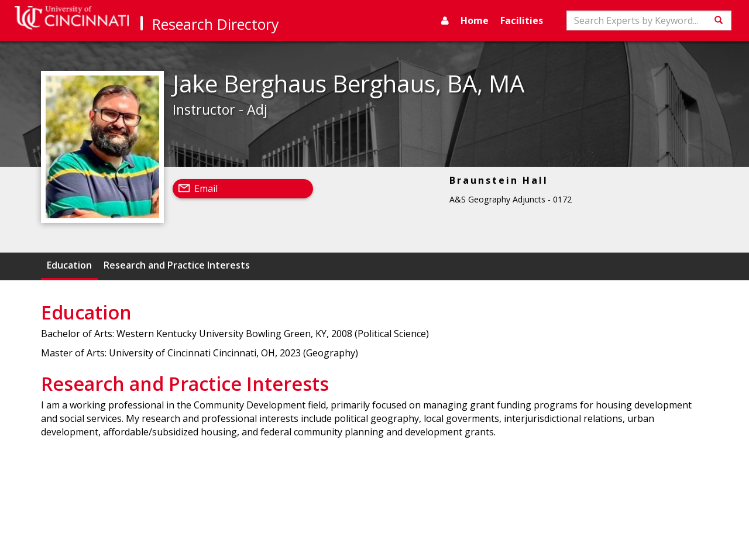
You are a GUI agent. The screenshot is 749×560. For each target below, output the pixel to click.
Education (69, 265)
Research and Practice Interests (177, 265)
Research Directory (216, 24)
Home (475, 20)
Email (206, 188)
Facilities (522, 20)
